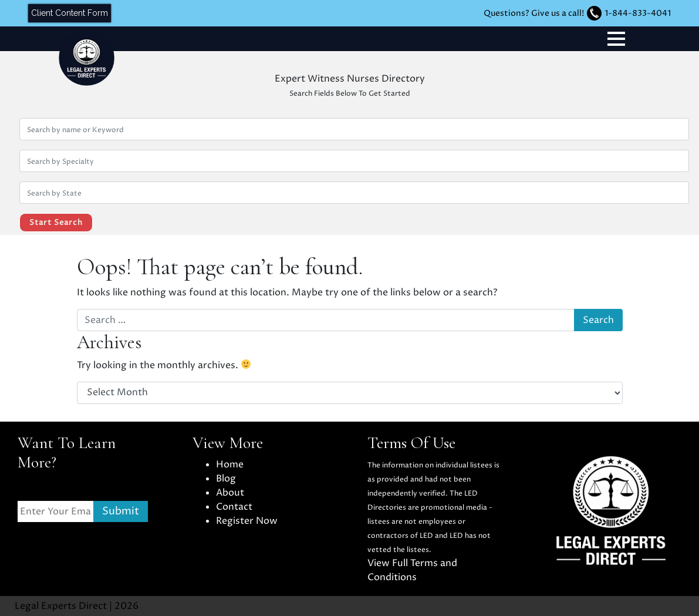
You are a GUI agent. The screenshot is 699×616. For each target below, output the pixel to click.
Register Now (247, 521)
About (230, 493)
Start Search (56, 223)
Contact (234, 507)
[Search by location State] (354, 193)
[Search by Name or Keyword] (354, 129)
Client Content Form (70, 13)
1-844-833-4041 (638, 13)
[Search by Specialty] (354, 161)
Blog (226, 479)
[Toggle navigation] (616, 39)
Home (230, 464)
